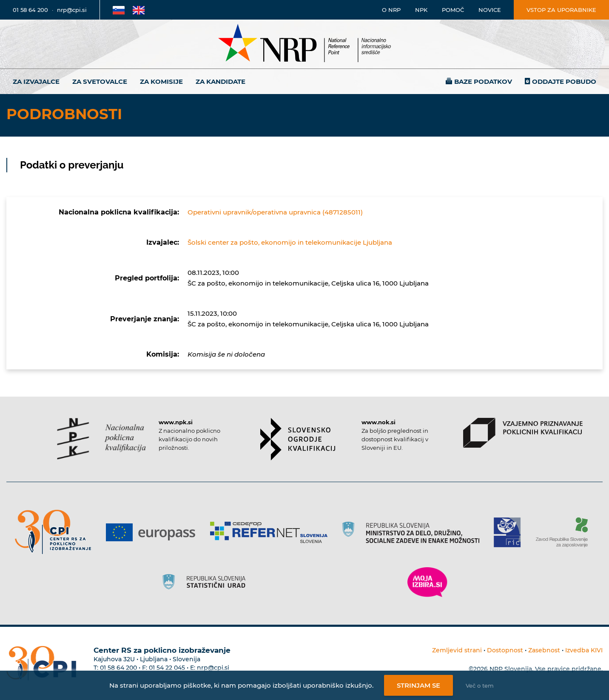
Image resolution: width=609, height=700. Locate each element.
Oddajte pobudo (564, 81)
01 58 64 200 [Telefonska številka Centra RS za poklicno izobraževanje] (118, 668)
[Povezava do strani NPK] (101, 439)
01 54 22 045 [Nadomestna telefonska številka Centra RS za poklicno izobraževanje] (167, 668)
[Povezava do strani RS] (414, 532)
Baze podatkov (483, 81)
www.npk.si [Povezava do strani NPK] (176, 422)
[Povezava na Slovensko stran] (119, 10)
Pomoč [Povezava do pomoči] (453, 10)
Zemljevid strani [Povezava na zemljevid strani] (457, 650)
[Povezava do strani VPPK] (523, 433)
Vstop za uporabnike (561, 10)
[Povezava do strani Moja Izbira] (427, 582)
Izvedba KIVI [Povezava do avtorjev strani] (584, 650)
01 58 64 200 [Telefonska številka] (30, 10)
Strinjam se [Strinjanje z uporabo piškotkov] (418, 685)
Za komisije (161, 81)
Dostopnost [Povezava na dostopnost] (505, 650)
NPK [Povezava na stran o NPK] (421, 10)
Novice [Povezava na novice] (490, 10)
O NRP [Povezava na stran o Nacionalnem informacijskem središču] (391, 10)
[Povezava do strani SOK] (298, 439)
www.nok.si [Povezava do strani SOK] (378, 422)
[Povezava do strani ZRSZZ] (565, 532)
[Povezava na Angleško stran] (139, 10)
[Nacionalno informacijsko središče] (304, 44)
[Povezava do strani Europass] (154, 532)
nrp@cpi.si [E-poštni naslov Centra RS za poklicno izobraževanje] (213, 668)
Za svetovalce (100, 81)
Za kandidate (221, 81)
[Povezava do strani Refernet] (272, 532)
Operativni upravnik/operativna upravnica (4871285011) (275, 212)
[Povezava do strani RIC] (511, 532)
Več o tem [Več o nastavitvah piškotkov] (480, 686)
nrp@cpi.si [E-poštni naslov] (72, 10)
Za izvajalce (36, 81)
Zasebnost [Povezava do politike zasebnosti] (544, 650)
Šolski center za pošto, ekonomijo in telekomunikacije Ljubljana (290, 242)
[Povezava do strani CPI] (56, 532)
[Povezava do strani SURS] (207, 582)
